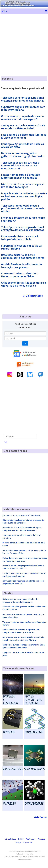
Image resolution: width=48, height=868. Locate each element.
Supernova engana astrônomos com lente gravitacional (23, 108)
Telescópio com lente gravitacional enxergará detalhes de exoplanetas (23, 99)
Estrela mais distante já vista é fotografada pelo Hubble (20, 238)
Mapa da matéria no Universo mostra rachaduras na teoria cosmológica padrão (24, 196)
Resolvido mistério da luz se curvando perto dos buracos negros (23, 256)
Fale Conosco (31, 839)
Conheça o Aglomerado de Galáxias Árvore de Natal (22, 145)
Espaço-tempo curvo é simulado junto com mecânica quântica (20, 176)
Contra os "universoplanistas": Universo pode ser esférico (20, 275)
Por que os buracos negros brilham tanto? (22, 515)
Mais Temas (40, 817)
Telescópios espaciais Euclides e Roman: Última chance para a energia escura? (20, 166)
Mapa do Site (28, 843)
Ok (25, 343)
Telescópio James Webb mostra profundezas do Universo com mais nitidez (23, 209)
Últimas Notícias (10, 839)
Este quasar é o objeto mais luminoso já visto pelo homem (24, 136)
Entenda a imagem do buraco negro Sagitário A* (23, 219)
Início (4, 11)
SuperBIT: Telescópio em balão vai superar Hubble (22, 247)
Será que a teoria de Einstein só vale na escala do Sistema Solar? (23, 127)
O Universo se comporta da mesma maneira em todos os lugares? (22, 118)
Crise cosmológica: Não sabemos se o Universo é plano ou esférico (24, 284)
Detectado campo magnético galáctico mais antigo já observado (22, 155)
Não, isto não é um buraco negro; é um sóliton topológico (22, 186)
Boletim (21, 839)
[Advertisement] (24, 40)
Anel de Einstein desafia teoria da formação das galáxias (21, 266)
